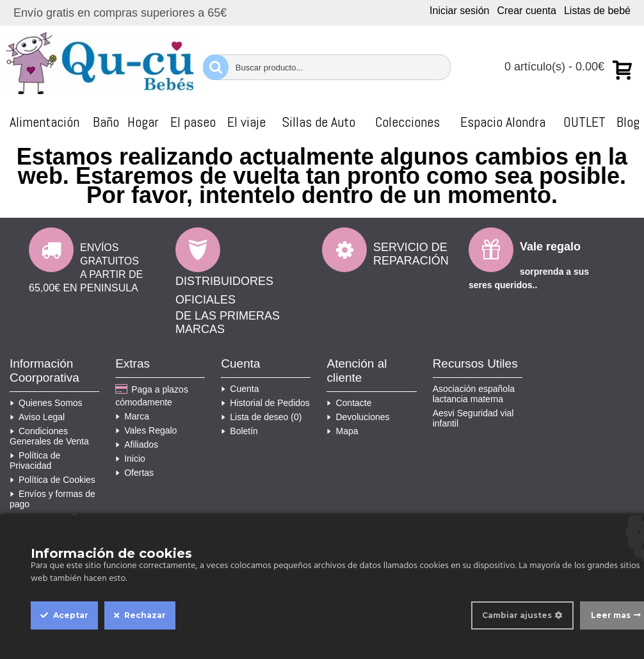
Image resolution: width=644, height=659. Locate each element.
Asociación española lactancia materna (474, 394)
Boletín (239, 431)
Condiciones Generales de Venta (49, 436)
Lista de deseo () (261, 417)
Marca (132, 416)
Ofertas (134, 473)
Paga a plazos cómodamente (152, 395)
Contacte (349, 403)
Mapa (342, 431)
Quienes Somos (46, 403)
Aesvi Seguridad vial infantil (473, 418)
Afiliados (137, 444)
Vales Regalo (146, 430)
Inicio (130, 459)
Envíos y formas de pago (52, 499)
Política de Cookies (52, 480)
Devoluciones (358, 417)
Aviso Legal (37, 417)
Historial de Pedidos (265, 403)
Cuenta (240, 389)
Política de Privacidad (35, 460)
